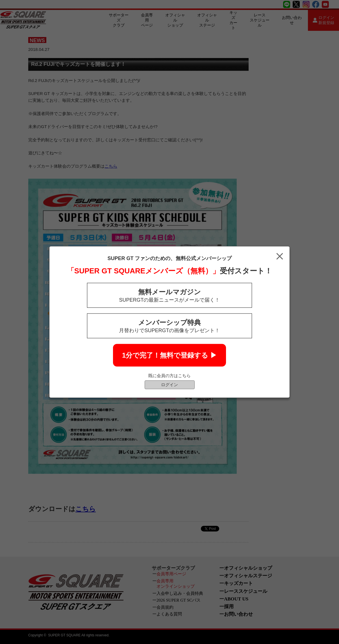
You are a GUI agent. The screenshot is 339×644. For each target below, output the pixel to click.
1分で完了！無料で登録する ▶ (169, 355)
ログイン (169, 385)
